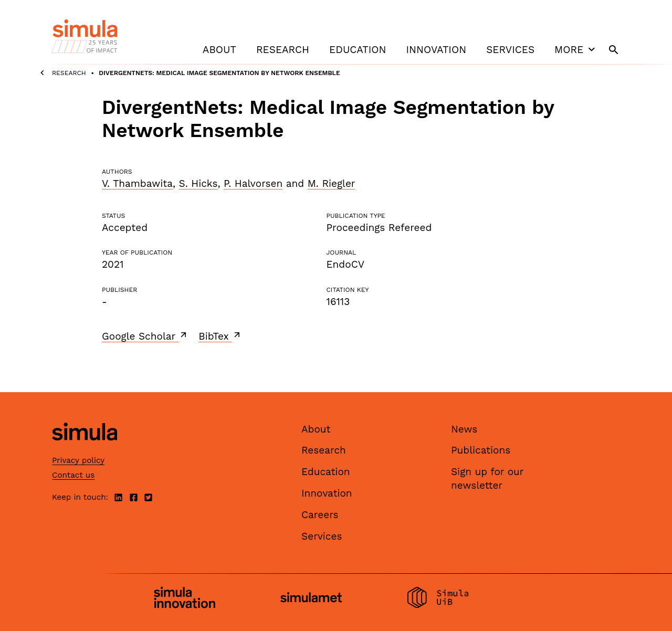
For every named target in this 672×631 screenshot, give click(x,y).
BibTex (220, 336)
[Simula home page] (85, 449)
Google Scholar (145, 336)
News (464, 429)
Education (358, 50)
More (576, 49)
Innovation (436, 50)
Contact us (73, 475)
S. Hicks (198, 183)
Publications (481, 450)
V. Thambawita (137, 183)
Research (283, 50)
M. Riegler (332, 183)
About (219, 50)
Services (510, 50)
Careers (320, 515)
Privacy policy (78, 460)
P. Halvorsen (253, 183)
